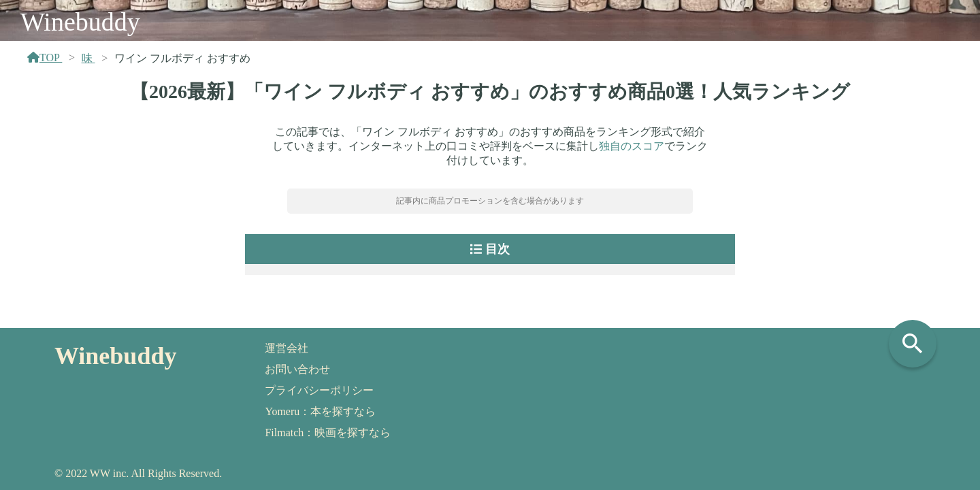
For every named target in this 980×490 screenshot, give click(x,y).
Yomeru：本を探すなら (320, 411)
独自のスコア (632, 146)
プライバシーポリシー (319, 390)
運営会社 (287, 348)
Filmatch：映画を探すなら (328, 432)
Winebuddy (80, 22)
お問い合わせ (297, 369)
